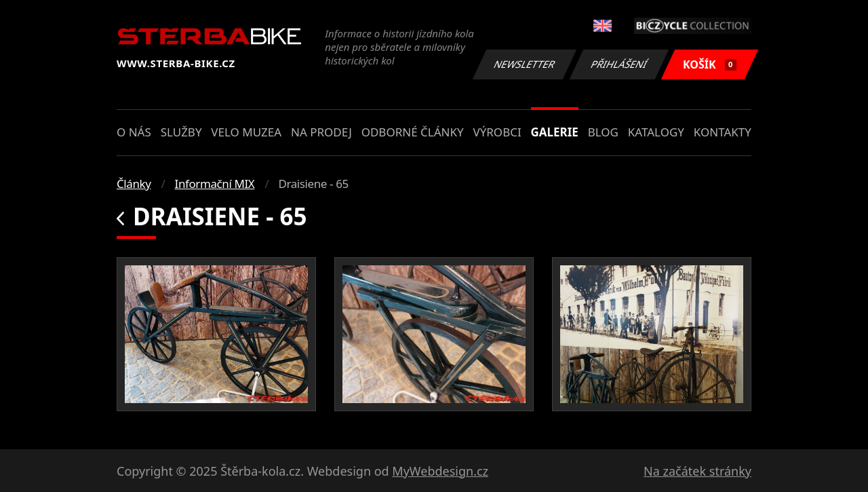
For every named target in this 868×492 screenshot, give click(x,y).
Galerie (555, 132)
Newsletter (524, 64)
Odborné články (413, 132)
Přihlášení (619, 64)
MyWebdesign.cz (440, 471)
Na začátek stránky (697, 471)
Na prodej (321, 132)
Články (134, 184)
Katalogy (656, 132)
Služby (181, 132)
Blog (603, 132)
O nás (134, 132)
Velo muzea (246, 132)
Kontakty (723, 132)
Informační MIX (215, 184)
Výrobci (497, 132)
